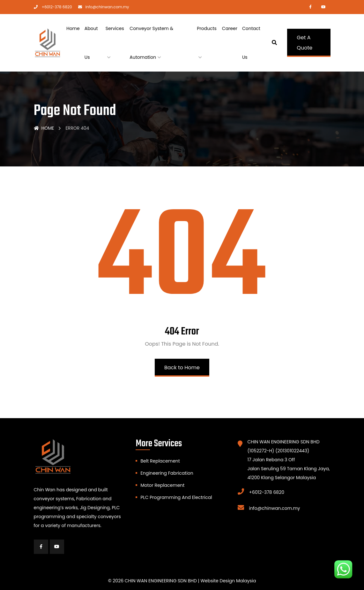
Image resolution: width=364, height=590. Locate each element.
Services (115, 28)
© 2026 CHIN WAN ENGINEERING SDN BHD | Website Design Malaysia (182, 581)
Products (207, 28)
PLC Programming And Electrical (176, 497)
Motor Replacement (162, 485)
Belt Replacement (160, 461)
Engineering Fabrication (167, 473)
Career (230, 28)
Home (73, 28)
